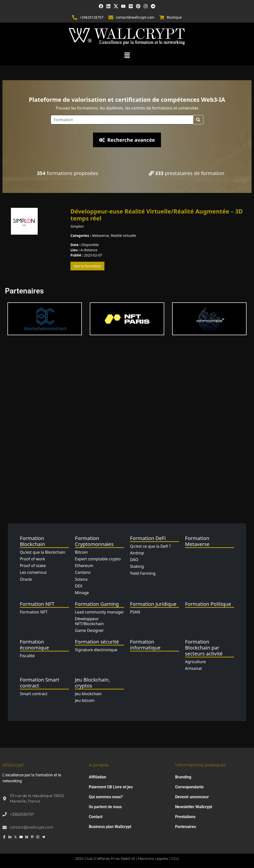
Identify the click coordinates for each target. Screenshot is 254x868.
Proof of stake (33, 566)
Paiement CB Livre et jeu (111, 787)
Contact (96, 817)
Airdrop (137, 553)
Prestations (185, 817)
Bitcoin (81, 553)
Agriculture (195, 662)
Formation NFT (34, 613)
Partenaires (186, 827)
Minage (82, 593)
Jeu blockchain (88, 694)
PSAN (135, 613)
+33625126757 (92, 18)
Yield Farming (143, 574)
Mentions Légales (153, 859)
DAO (134, 560)
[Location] (122, 120)
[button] (127, 55)
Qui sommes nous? (106, 797)
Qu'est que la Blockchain (43, 553)
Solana (81, 579)
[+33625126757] (75, 18)
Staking (137, 567)
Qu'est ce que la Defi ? (150, 547)
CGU (175, 859)
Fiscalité (27, 656)
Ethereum (84, 566)
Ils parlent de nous (105, 807)
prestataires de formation (187, 174)
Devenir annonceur (192, 797)
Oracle (26, 579)
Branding (183, 777)
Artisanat (193, 669)
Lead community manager (99, 613)
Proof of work (32, 559)
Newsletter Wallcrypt (194, 807)
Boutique (174, 18)
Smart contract (34, 694)
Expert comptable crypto (98, 559)
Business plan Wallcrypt (110, 827)
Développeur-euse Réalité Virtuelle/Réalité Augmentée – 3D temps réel (157, 215)
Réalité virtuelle (124, 236)
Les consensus (33, 573)
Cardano (83, 573)
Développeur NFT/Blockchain (89, 622)
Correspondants (189, 787)
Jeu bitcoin (85, 701)
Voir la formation (87, 267)
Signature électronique (96, 650)
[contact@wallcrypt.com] (111, 18)
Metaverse (100, 236)
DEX (79, 586)
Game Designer (89, 631)
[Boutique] (162, 18)
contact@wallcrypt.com (135, 18)
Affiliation (97, 777)
